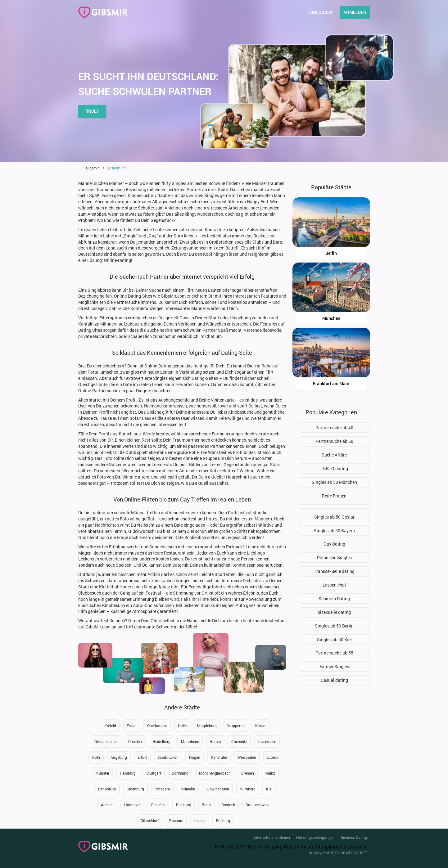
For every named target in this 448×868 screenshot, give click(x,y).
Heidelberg (161, 741)
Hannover (132, 805)
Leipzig (200, 821)
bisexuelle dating (334, 612)
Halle (182, 726)
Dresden (135, 741)
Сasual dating (334, 680)
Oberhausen (157, 726)
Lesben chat (334, 585)
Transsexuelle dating (334, 571)
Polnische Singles (334, 558)
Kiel (269, 789)
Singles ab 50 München (334, 482)
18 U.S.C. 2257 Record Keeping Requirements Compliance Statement (290, 846)
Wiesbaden (247, 757)
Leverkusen (267, 741)
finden (92, 111)
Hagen (195, 757)
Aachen (107, 805)
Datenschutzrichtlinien (271, 837)
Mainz (270, 773)
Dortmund (180, 773)
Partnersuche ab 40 (334, 427)
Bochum (176, 821)
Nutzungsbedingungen (315, 837)
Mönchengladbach (215, 773)
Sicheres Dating (354, 837)
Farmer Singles (334, 666)
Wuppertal (236, 726)
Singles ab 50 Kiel (334, 639)
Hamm (215, 741)
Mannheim (190, 741)
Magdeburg (207, 726)
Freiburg (223, 821)
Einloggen (321, 12)
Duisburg (184, 805)
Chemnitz (239, 741)
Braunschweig (258, 805)
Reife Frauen (334, 496)
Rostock (228, 805)
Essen (132, 726)
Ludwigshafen (217, 789)
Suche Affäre (334, 455)
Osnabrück (107, 789)
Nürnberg (248, 789)
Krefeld (110, 726)
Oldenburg (135, 789)
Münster (102, 773)
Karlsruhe (219, 757)
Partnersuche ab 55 (334, 653)
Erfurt (142, 757)
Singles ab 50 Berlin (334, 626)
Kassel (261, 726)
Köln (96, 757)
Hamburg (128, 773)
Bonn (206, 805)
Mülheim (188, 789)
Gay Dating (334, 544)
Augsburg (119, 757)
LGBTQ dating (334, 468)
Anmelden (355, 12)
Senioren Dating (334, 598)
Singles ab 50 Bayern (334, 531)
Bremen (248, 773)
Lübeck (273, 757)
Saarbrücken (168, 757)
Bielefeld (158, 805)
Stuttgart (154, 773)
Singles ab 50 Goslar (334, 517)
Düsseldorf (150, 821)
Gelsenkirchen (106, 741)
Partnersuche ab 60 (334, 441)
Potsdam (162, 789)
